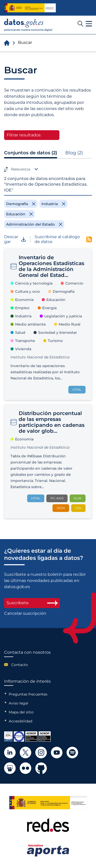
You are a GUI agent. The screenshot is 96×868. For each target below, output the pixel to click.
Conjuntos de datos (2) (31, 153)
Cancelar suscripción (25, 613)
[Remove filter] (21, 204)
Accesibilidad (20, 721)
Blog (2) (74, 153)
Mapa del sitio (21, 712)
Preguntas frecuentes (28, 694)
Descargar (15, 239)
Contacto (20, 665)
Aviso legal (18, 703)
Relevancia (21, 169)
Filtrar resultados (24, 135)
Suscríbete (32, 603)
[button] (89, 24)
